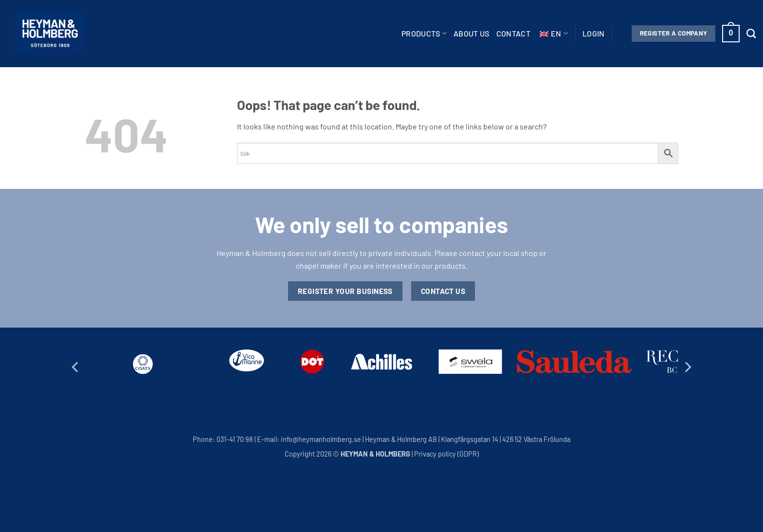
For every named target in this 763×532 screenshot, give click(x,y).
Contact (513, 33)
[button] (594, 34)
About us (472, 33)
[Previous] (76, 367)
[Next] (687, 367)
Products (424, 34)
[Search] (751, 33)
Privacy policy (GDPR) (446, 454)
